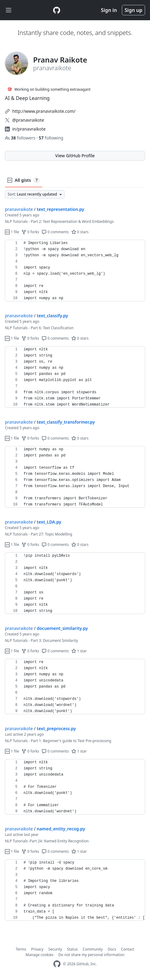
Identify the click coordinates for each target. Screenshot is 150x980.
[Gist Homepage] (57, 10)
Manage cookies (40, 955)
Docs (112, 949)
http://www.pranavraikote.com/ (44, 111)
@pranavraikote (28, 120)
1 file (12, 232)
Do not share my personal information (92, 955)
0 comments (55, 232)
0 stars (80, 232)
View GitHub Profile (75, 156)
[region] (75, 271)
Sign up (133, 10)
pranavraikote (19, 209)
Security (55, 949)
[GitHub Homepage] (57, 964)
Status (72, 949)
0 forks (30, 232)
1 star (79, 651)
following (51, 138)
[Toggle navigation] (9, 10)
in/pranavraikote (29, 129)
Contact (127, 949)
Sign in (109, 10)
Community (93, 949)
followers (21, 138)
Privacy (37, 949)
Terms (21, 949)
